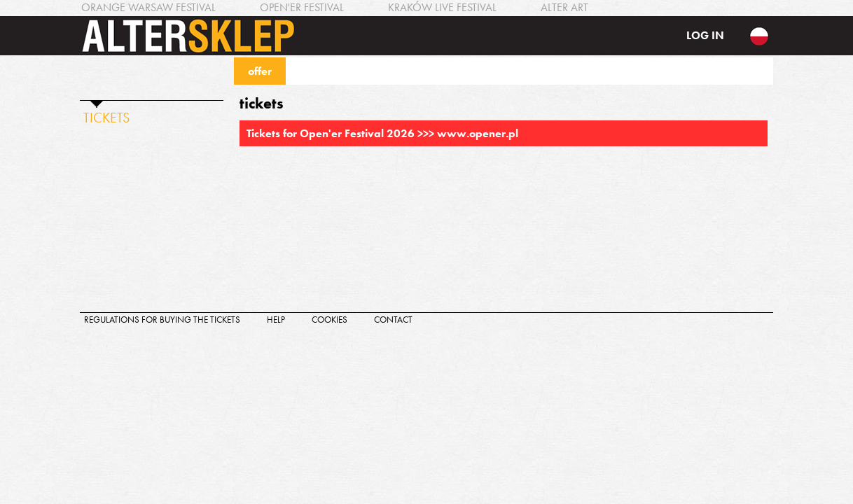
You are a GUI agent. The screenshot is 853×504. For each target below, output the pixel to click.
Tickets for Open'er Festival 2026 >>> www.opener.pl (382, 133)
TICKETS (106, 118)
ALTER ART (564, 7)
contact (393, 320)
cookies (330, 320)
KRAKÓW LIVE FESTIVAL (442, 7)
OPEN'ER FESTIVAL (302, 7)
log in (705, 35)
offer (260, 71)
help (276, 320)
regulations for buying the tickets (162, 320)
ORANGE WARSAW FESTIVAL (148, 7)
